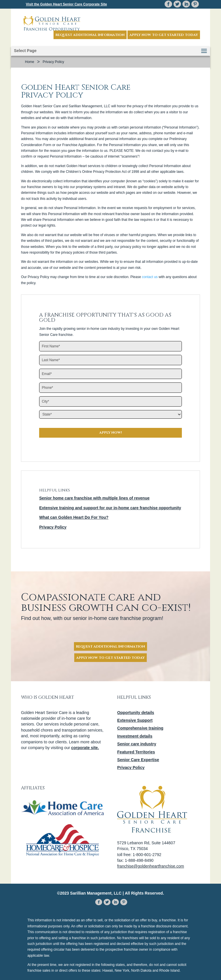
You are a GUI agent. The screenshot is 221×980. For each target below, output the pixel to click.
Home (30, 62)
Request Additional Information (90, 35)
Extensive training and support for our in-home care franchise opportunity (110, 508)
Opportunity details (136, 713)
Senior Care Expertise (138, 760)
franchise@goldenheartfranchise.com (150, 866)
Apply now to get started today (164, 35)
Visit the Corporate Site (66, 4)
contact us (150, 277)
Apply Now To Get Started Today (110, 658)
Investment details (135, 736)
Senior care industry (137, 744)
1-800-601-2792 (147, 855)
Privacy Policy (53, 527)
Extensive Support (135, 720)
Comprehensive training (140, 728)
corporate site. (85, 748)
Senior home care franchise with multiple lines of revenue (94, 498)
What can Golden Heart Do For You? (74, 517)
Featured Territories (136, 752)
